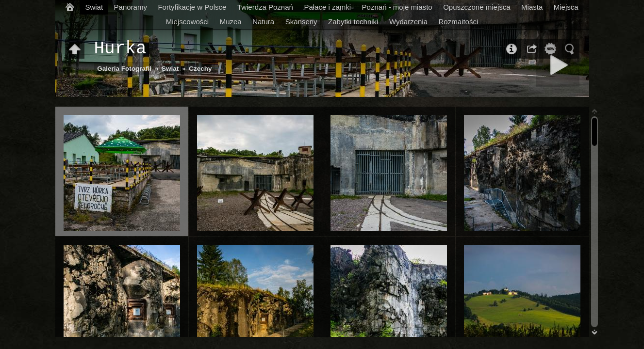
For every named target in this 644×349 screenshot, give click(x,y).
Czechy (200, 69)
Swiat (94, 7)
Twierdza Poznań (265, 7)
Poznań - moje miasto (397, 7)
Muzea (231, 22)
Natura (263, 22)
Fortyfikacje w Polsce (192, 7)
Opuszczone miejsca (477, 7)
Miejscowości (187, 22)
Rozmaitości (459, 22)
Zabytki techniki (353, 22)
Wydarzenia (408, 22)
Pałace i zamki (327, 7)
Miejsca (566, 7)
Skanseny (301, 22)
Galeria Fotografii (124, 69)
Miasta (532, 7)
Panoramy (131, 7)
